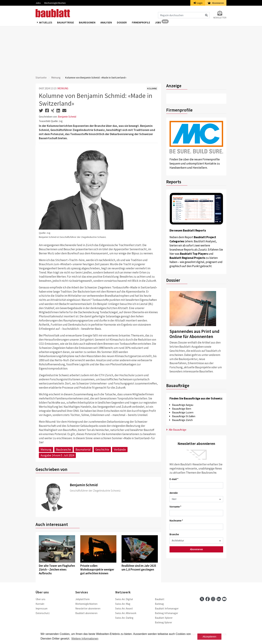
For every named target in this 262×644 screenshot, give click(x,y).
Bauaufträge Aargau (183, 405)
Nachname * (176, 521)
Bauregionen (88, 23)
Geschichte (102, 450)
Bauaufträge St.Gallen (184, 416)
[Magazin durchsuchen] (184, 15)
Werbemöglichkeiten (55, 3)
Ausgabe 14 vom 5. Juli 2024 (57, 455)
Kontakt (40, 604)
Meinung (56, 78)
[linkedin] (219, 599)
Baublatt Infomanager (167, 608)
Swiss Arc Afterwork (126, 613)
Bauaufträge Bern (182, 409)
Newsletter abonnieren (88, 608)
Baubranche (64, 450)
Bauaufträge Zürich (182, 420)
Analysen (107, 23)
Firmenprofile (142, 23)
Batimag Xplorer (163, 622)
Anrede (174, 493)
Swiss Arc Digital (124, 599)
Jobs (38, 3)
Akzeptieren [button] (209, 637)
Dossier (122, 23)
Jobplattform (82, 599)
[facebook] (208, 599)
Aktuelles (46, 23)
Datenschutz (43, 613)
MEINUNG (63, 88)
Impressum (42, 608)
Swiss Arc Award (124, 608)
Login (198, 3)
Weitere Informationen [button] (85, 639)
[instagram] (213, 599)
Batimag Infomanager (167, 613)
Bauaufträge (66, 23)
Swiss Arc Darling (124, 618)
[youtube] (224, 599)
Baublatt (160, 599)
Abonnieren (216, 3)
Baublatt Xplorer (164, 618)
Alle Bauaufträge (176, 430)
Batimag (159, 604)
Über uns (40, 599)
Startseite (41, 78)
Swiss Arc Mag (123, 604)
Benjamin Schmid (67, 117)
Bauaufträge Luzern (183, 412)
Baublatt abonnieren (86, 613)
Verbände (120, 450)
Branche (174, 534)
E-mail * (174, 479)
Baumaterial (83, 450)
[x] (202, 599)
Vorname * (175, 507)
